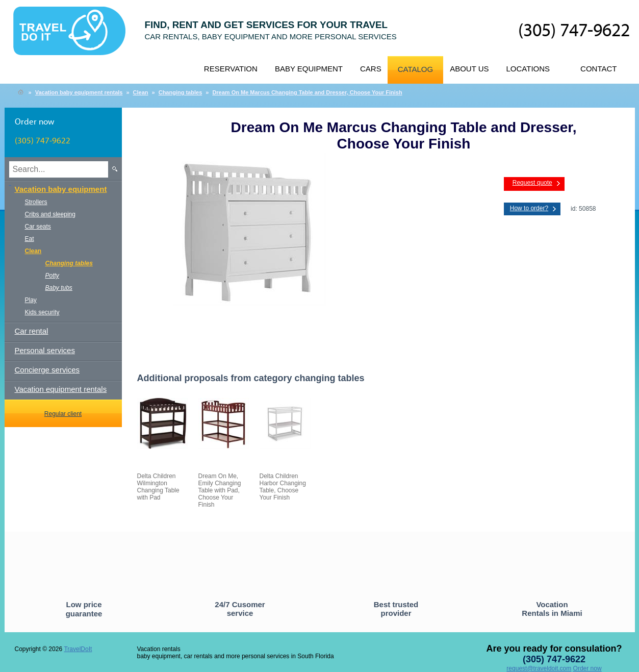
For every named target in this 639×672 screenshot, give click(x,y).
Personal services (45, 350)
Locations (528, 69)
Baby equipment (309, 69)
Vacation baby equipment (61, 189)
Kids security (42, 312)
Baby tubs (59, 288)
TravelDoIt (74, 36)
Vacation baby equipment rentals (79, 92)
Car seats (38, 227)
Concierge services (47, 370)
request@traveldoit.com (539, 668)
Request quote (532, 183)
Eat (30, 239)
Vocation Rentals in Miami (552, 609)
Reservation (231, 69)
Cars (371, 69)
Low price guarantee (84, 609)
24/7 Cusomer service (240, 609)
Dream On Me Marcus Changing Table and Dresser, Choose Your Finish (307, 92)
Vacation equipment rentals (61, 389)
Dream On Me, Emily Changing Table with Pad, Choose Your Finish (220, 490)
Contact (598, 69)
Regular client (63, 414)
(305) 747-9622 (574, 31)
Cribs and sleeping (50, 214)
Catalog (415, 69)
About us (469, 69)
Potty (52, 276)
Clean (141, 92)
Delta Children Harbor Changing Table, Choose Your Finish (283, 487)
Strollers (36, 202)
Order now (587, 668)
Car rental (32, 331)
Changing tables (181, 92)
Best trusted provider (396, 609)
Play (31, 300)
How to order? (529, 208)
